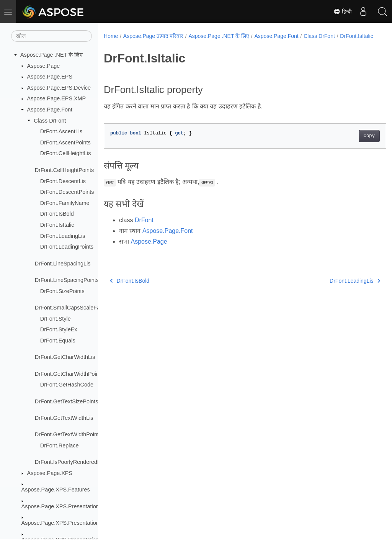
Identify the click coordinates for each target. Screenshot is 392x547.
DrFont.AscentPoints (65, 142)
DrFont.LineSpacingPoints (67, 280)
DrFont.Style (56, 319)
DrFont (144, 228)
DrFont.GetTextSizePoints (67, 401)
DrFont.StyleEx (59, 329)
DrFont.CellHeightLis (66, 153)
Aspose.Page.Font (50, 110)
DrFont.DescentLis (63, 181)
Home (111, 36)
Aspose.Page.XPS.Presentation (60, 506)
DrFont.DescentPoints (67, 192)
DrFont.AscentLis (61, 131)
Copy (349, 144)
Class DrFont (50, 121)
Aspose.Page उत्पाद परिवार (153, 36)
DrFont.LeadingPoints (67, 247)
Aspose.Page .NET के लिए (51, 55)
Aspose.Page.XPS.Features (56, 490)
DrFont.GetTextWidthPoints (68, 434)
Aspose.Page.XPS (50, 473)
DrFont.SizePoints (62, 291)
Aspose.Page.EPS (50, 77)
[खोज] (51, 36)
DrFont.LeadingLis (63, 236)
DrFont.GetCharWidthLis (65, 357)
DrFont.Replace (60, 445)
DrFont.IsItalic (57, 225)
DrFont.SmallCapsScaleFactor (72, 308)
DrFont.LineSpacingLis (63, 264)
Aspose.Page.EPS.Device (59, 88)
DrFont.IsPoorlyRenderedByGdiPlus (79, 462)
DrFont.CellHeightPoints (64, 170)
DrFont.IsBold (57, 214)
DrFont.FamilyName (65, 203)
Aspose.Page (44, 66)
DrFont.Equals (58, 341)
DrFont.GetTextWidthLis (64, 418)
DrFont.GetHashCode (67, 385)
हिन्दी (343, 11)
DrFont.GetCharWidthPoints (69, 374)
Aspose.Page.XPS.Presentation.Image (69, 523)
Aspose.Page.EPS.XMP (57, 98)
